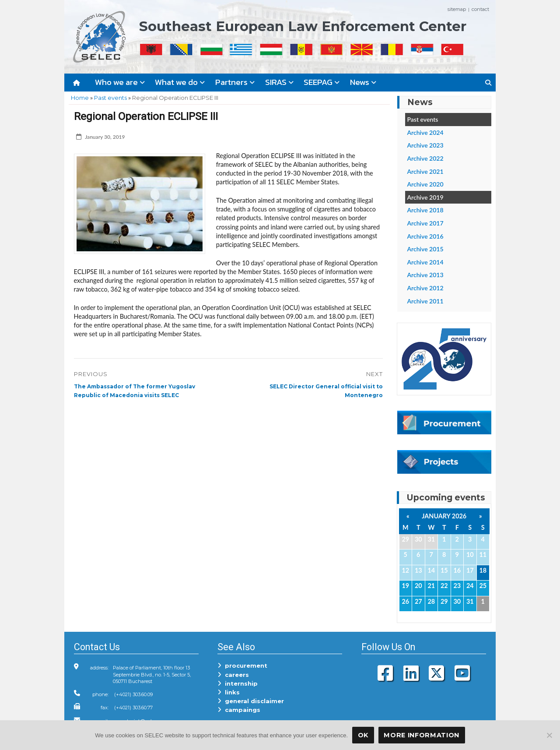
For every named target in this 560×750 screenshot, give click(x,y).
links (229, 692)
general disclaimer (251, 701)
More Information (422, 735)
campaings (239, 710)
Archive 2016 (425, 236)
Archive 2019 (425, 197)
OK (363, 735)
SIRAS (279, 82)
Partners (235, 82)
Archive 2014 (425, 262)
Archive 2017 (425, 223)
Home (80, 98)
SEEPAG (322, 82)
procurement (242, 665)
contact (480, 9)
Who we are (120, 82)
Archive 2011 (425, 301)
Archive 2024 (425, 132)
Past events (110, 98)
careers (233, 675)
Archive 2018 (425, 210)
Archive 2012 (425, 288)
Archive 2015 (425, 249)
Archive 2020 (425, 184)
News (363, 82)
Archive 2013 (425, 275)
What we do (180, 82)
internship (238, 683)
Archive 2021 (425, 171)
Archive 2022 (425, 158)
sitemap (457, 9)
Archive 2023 (425, 145)
